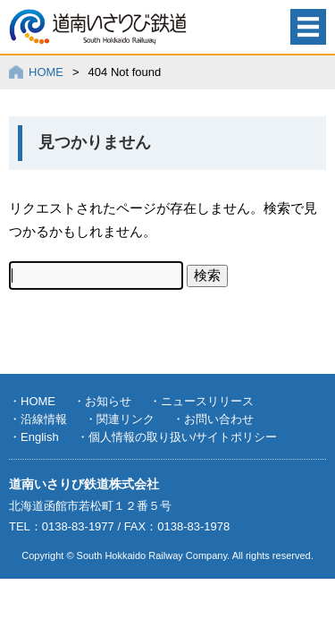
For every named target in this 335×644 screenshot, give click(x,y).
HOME (46, 72)
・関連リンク (120, 419)
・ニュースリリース (201, 401)
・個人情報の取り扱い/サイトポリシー (177, 437)
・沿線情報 (38, 419)
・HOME (32, 401)
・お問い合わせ (213, 419)
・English (34, 437)
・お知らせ (102, 401)
